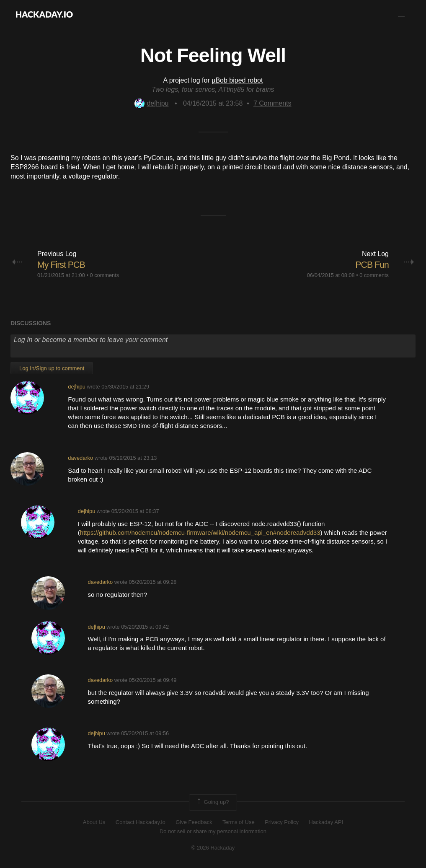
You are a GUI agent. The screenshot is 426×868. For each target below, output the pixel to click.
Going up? (212, 802)
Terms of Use (239, 822)
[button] (401, 14)
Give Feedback (194, 822)
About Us (94, 822)
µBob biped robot (237, 80)
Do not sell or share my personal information (213, 831)
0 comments (104, 275)
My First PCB (62, 265)
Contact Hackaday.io (141, 822)
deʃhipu (151, 103)
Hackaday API (326, 822)
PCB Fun (372, 265)
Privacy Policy (282, 822)
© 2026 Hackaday (213, 847)
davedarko (80, 457)
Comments (272, 103)
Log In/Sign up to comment (52, 368)
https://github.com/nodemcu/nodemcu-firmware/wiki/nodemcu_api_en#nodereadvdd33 (200, 532)
